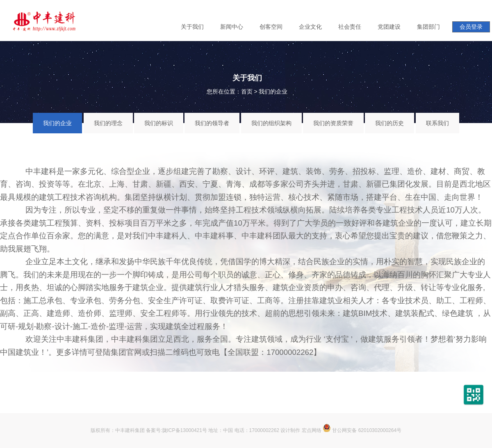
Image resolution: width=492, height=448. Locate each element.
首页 (247, 91)
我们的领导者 (212, 123)
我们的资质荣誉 (333, 123)
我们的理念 (108, 123)
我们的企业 (273, 91)
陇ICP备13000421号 (185, 430)
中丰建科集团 (130, 430)
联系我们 (437, 123)
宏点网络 (312, 430)
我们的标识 (159, 123)
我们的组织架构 (271, 123)
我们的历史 (389, 123)
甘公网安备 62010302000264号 (362, 430)
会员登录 (471, 27)
